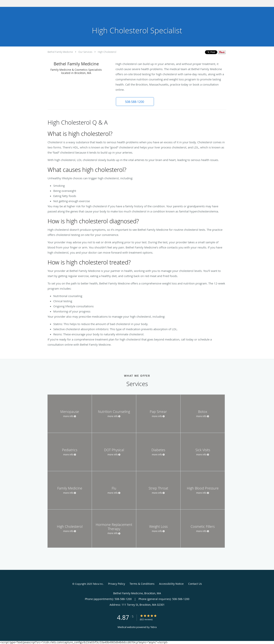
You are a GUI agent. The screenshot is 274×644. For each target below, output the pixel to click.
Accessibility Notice (171, 584)
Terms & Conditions (142, 584)
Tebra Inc (98, 584)
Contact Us (195, 584)
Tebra (153, 627)
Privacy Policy (117, 584)
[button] (135, 102)
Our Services (85, 52)
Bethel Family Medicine (60, 52)
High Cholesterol (107, 52)
